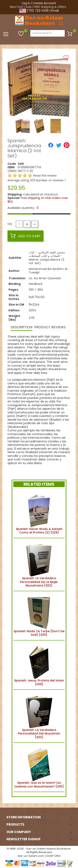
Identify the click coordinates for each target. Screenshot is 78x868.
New (13, 7)
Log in (26, 3)
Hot (21, 7)
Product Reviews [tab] (50, 327)
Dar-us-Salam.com (31, 856)
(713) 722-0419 (38, 11)
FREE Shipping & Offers (50, 7)
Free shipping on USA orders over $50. (38, 200)
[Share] (51, 145)
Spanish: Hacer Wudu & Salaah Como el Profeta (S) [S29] (39, 513)
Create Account (44, 3)
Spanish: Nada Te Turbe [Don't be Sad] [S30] (39, 616)
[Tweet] (59, 145)
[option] (23, 126)
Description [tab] (21, 327)
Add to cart (25, 236)
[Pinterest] (67, 145)
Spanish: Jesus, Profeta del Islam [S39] (39, 665)
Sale (28, 7)
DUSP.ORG (53, 856)
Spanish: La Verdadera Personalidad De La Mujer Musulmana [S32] (39, 565)
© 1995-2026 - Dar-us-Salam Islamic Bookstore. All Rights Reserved (39, 851)
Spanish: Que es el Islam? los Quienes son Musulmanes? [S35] (39, 767)
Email (55, 11)
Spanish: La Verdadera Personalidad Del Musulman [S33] (39, 716)
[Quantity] (19, 224)
